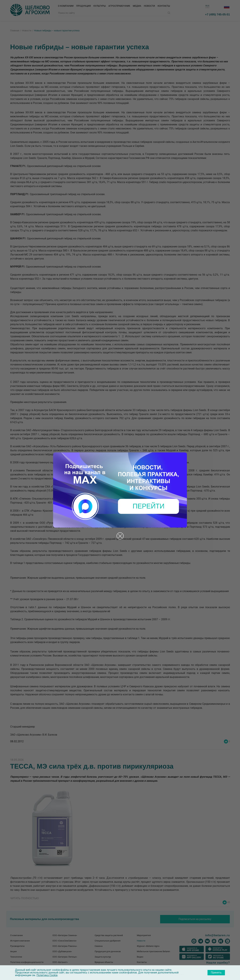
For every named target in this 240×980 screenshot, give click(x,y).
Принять (216, 973)
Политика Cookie (47, 975)
